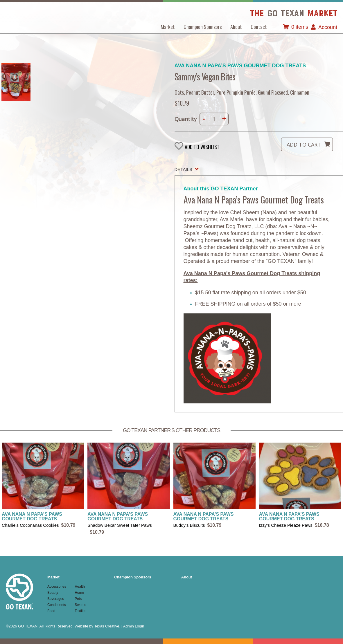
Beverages (56, 599)
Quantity (186, 119)
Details (183, 169)
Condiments (57, 605)
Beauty (53, 593)
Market (168, 27)
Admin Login (134, 626)
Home (79, 593)
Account (328, 27)
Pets (78, 599)
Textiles (80, 611)
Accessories (57, 587)
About (236, 27)
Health (80, 587)
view (43, 486)
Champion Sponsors (203, 27)
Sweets (80, 605)
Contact (259, 27)
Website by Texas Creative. (97, 626)
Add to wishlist (202, 147)
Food (51, 611)
